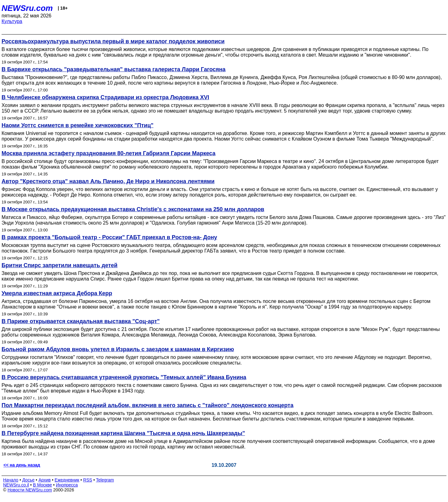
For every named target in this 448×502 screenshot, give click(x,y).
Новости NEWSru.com (30, 490)
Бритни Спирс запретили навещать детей (60, 265)
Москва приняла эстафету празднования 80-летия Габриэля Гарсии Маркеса (108, 153)
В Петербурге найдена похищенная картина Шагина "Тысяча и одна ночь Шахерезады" (123, 433)
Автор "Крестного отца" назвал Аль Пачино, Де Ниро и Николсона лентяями (108, 181)
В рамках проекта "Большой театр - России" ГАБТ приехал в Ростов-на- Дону (109, 237)
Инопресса (67, 485)
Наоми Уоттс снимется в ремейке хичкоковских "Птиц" (77, 125)
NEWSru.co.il (16, 485)
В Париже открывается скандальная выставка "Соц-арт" (81, 321)
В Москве (42, 485)
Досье (28, 480)
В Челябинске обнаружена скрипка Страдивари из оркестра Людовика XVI (105, 97)
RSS (88, 480)
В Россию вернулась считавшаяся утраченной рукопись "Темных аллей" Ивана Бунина (124, 377)
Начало (11, 480)
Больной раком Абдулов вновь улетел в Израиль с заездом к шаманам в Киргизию (118, 349)
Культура (12, 21)
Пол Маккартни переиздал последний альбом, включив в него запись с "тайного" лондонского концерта (147, 405)
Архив (45, 480)
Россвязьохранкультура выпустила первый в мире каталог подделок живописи (113, 41)
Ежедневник (67, 480)
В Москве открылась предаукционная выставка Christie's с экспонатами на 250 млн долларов (133, 209)
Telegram (105, 480)
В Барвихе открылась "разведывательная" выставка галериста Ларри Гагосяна (114, 69)
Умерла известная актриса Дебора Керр (57, 293)
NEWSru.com (27, 8)
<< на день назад (22, 465)
